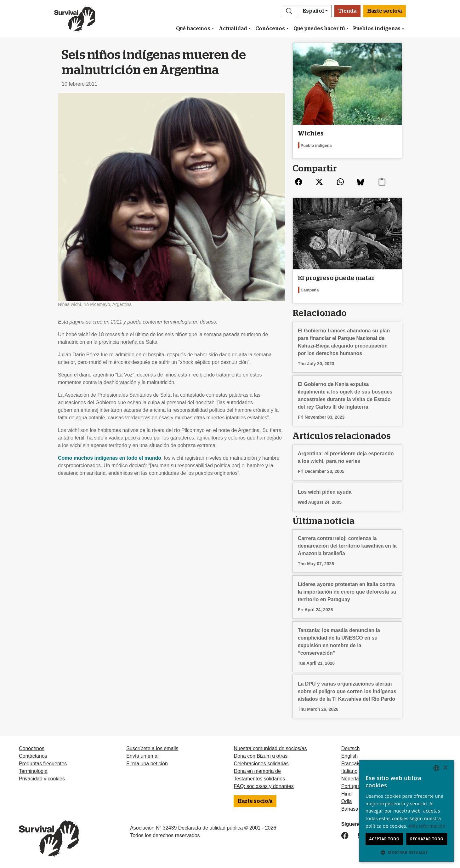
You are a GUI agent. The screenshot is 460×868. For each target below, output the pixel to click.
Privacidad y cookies (42, 779)
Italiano (349, 771)
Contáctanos (33, 756)
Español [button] (313, 11)
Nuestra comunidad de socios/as (270, 748)
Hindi (347, 794)
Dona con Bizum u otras (261, 756)
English (349, 756)
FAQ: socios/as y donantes (264, 786)
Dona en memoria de (257, 771)
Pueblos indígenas (377, 29)
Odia (347, 801)
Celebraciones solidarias (261, 764)
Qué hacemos (193, 29)
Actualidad (233, 29)
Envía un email (143, 756)
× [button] (445, 768)
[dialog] (406, 811)
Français (351, 764)
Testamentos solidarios (259, 779)
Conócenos (270, 29)
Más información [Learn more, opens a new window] (427, 826)
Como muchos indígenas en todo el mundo (110, 458)
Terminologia (33, 771)
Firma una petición (147, 764)
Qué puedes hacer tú (319, 29)
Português (353, 786)
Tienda (347, 11)
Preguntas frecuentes (43, 764)
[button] (289, 11)
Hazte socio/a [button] (384, 11)
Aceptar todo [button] (384, 839)
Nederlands (354, 779)
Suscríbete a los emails (152, 748)
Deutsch (351, 748)
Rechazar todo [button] (427, 839)
